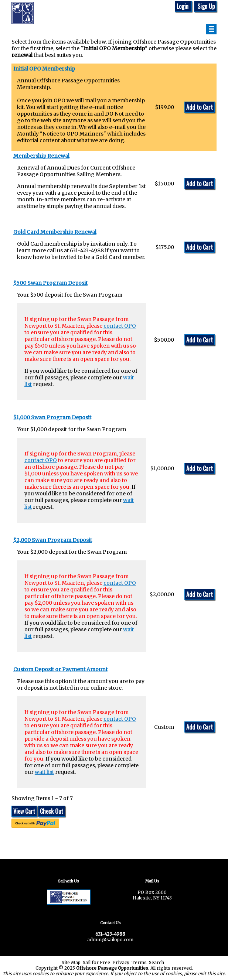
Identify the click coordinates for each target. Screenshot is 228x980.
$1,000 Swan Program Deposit (52, 417)
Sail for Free (96, 962)
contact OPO (120, 326)
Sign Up (205, 6)
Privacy (121, 962)
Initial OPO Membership (44, 69)
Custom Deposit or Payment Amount (60, 669)
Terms (139, 962)
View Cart (24, 811)
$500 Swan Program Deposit (50, 283)
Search (156, 962)
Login (183, 6)
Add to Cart (200, 107)
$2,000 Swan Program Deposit (53, 540)
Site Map (71, 962)
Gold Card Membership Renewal (55, 232)
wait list (44, 772)
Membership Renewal (41, 156)
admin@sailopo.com (110, 940)
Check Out (52, 811)
